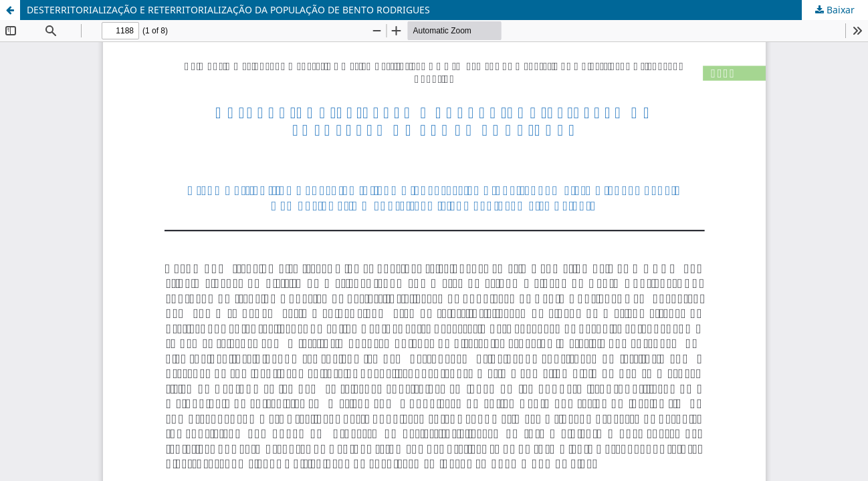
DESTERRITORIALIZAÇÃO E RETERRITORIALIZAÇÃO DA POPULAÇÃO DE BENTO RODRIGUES (228, 10)
